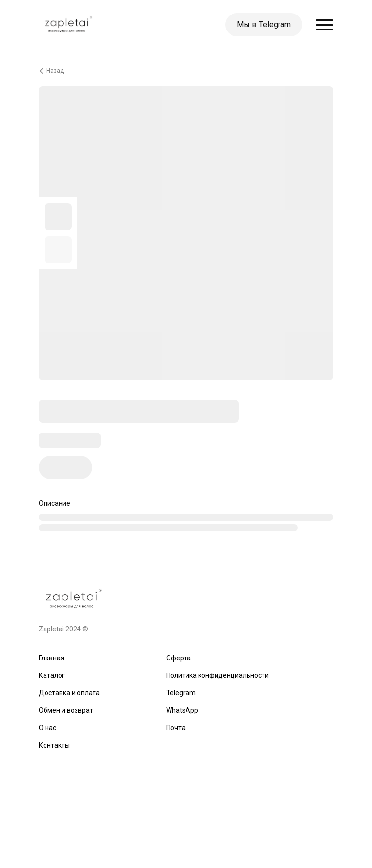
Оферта (178, 658)
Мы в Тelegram (264, 24)
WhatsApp (182, 710)
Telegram (181, 693)
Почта (176, 728)
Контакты (54, 745)
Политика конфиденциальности (217, 675)
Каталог (52, 675)
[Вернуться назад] (186, 71)
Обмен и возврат (66, 710)
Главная (52, 658)
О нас (47, 728)
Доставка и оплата (69, 693)
